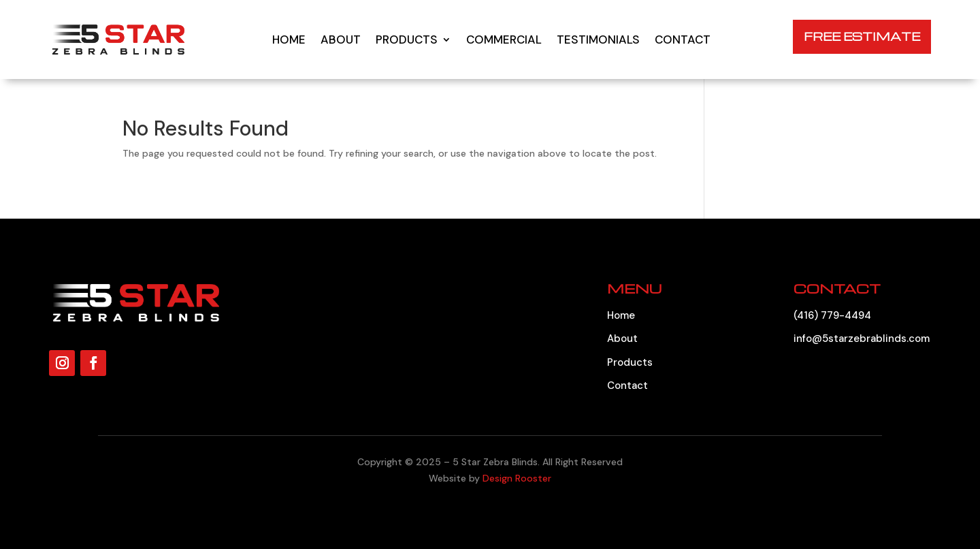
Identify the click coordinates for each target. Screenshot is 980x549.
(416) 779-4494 (832, 315)
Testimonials (598, 40)
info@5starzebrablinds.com (862, 339)
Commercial (504, 40)
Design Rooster (517, 478)
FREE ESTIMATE (862, 36)
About (341, 40)
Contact (683, 40)
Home (289, 40)
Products (407, 40)
